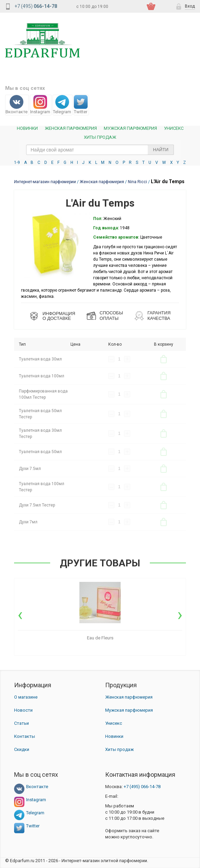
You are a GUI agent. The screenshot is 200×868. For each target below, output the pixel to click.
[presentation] (20, 615)
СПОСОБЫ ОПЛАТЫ (111, 316)
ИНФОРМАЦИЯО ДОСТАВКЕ (59, 316)
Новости (23, 710)
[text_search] (100, 150)
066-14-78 (142, 787)
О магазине (26, 697)
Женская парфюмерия (129, 697)
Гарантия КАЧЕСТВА (159, 316)
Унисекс (174, 128)
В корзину (164, 359)
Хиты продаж (100, 137)
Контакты (25, 736)
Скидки (22, 749)
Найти (161, 150)
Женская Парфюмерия (71, 128)
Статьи (21, 723)
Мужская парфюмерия (130, 128)
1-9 (17, 163)
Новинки (27, 128)
